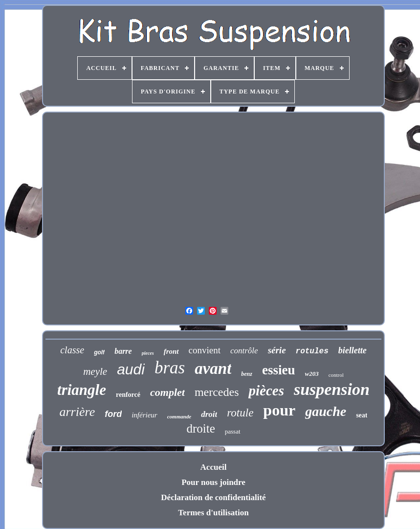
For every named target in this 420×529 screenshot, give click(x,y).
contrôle (244, 351)
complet (167, 392)
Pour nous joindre (213, 482)
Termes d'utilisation (213, 513)
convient (205, 350)
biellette (353, 350)
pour (279, 410)
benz (247, 374)
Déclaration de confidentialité (213, 497)
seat (362, 415)
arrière (77, 412)
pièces (266, 391)
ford (113, 414)
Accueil (214, 467)
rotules (312, 351)
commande (179, 416)
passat (233, 431)
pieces (148, 353)
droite (200, 428)
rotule (240, 413)
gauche (326, 411)
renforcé (128, 395)
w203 (311, 374)
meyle (95, 371)
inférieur (144, 415)
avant (213, 368)
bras (170, 368)
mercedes (217, 392)
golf (99, 352)
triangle (82, 390)
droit (209, 414)
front (171, 351)
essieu (279, 370)
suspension (332, 389)
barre (123, 351)
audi (131, 369)
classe (72, 350)
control (336, 375)
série (277, 350)
